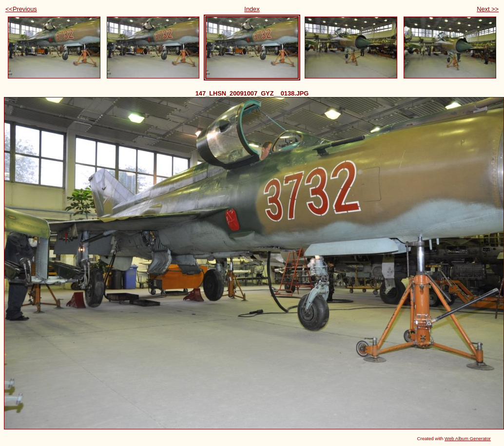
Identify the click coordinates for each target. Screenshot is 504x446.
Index (252, 9)
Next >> (488, 9)
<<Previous (21, 9)
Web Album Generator (468, 438)
